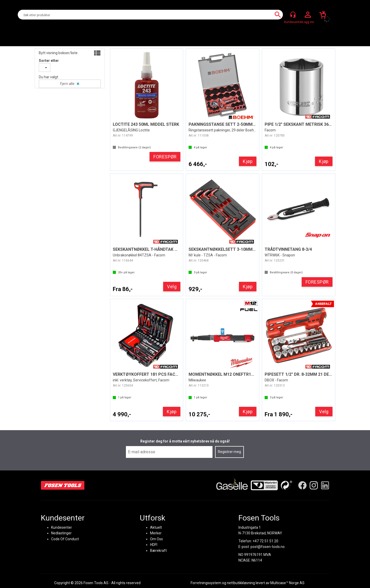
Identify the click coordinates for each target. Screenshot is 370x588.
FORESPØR (165, 157)
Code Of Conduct (65, 539)
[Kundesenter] (293, 15)
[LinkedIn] (325, 485)
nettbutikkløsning (241, 583)
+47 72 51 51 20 (265, 541)
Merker (156, 533)
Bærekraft (158, 550)
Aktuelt (156, 527)
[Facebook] (302, 485)
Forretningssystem (206, 583)
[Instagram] (314, 485)
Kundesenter (62, 527)
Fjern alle (67, 84)
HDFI (154, 545)
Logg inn (308, 15)
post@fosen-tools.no (268, 547)
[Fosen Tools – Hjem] (63, 485)
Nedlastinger (61, 533)
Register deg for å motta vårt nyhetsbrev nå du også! (185, 441)
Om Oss (156, 539)
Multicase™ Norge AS (287, 583)
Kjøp (248, 161)
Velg (172, 287)
